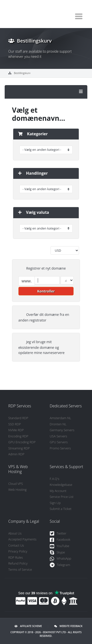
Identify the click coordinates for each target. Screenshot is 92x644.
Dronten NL (58, 424)
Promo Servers (60, 448)
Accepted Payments (22, 539)
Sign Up (55, 503)
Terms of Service (20, 569)
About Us (15, 533)
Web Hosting (18, 490)
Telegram (60, 565)
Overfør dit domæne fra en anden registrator (44, 317)
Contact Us (16, 545)
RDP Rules (16, 557)
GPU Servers (59, 442)
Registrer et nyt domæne (42, 269)
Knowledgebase (61, 485)
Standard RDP (18, 418)
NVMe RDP (16, 430)
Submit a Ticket (61, 509)
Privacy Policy (18, 551)
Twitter (58, 534)
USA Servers (59, 436)
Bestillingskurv (22, 73)
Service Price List (62, 497)
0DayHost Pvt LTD (54, 632)
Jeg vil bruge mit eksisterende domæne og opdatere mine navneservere (41, 347)
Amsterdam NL (60, 418)
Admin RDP (16, 454)
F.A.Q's (55, 479)
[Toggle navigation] (79, 16)
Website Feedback (68, 626)
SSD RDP (15, 424)
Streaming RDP (19, 448)
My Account (58, 491)
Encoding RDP (18, 436)
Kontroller (46, 291)
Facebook (60, 540)
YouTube (60, 546)
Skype (57, 553)
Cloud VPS (16, 484)
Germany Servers (62, 430)
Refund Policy (18, 563)
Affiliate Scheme (28, 626)
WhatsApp (61, 559)
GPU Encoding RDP (22, 442)
